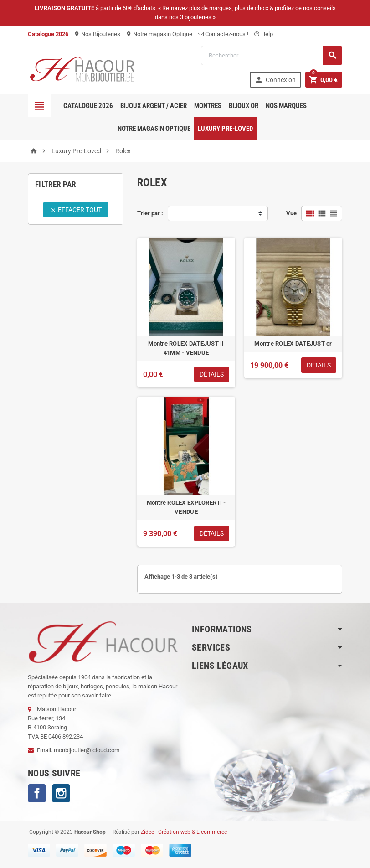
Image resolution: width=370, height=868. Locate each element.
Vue (291, 213)
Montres (208, 106)
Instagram (61, 793)
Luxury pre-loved (225, 129)
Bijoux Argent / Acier (154, 106)
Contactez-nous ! (223, 34)
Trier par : (150, 213)
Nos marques (286, 106)
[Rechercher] (272, 55)
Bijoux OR (244, 106)
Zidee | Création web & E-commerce (184, 832)
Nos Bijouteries (97, 34)
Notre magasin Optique (159, 34)
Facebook (37, 793)
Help (263, 34)
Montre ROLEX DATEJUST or (293, 344)
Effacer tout (76, 210)
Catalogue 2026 (88, 106)
